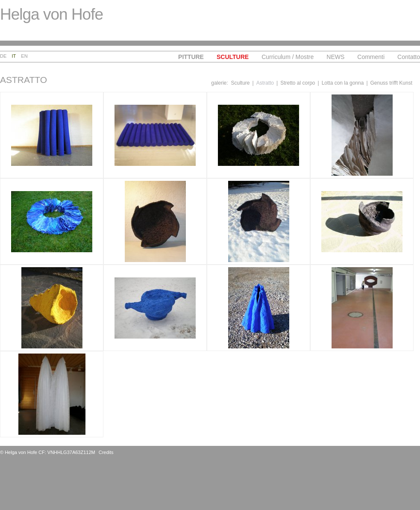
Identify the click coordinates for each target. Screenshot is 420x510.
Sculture (233, 57)
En (24, 56)
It (14, 56)
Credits (106, 452)
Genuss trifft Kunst (392, 83)
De (3, 56)
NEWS (335, 57)
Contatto (409, 57)
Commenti (371, 57)
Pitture (191, 57)
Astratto (265, 83)
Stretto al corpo (298, 83)
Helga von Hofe (51, 14)
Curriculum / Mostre (288, 57)
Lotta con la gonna (343, 83)
